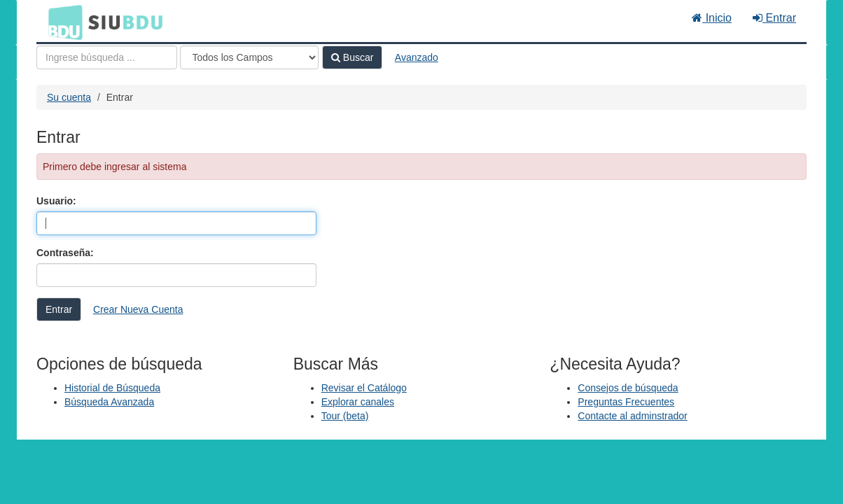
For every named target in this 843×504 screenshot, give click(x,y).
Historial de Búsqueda (112, 388)
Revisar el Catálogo (364, 388)
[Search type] (249, 57)
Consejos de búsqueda (628, 388)
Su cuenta (69, 97)
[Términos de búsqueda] (107, 57)
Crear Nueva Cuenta (138, 309)
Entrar (774, 18)
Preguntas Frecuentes (626, 402)
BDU (62, 22)
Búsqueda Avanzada (109, 402)
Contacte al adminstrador (632, 416)
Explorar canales (358, 402)
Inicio (712, 18)
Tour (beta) (345, 416)
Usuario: (56, 201)
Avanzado (417, 57)
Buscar (352, 57)
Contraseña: (65, 253)
